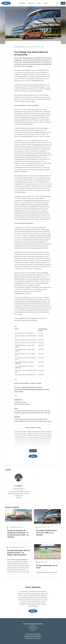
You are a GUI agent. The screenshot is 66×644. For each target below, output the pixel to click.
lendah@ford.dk (19, 496)
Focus (40, 97)
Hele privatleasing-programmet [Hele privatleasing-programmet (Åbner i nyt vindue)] (22, 404)
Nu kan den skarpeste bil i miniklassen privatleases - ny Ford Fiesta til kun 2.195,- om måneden (18, 534)
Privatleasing (41, 421)
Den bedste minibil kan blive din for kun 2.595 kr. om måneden (47, 533)
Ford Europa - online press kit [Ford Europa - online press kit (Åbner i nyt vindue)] (33, 638)
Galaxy (33, 101)
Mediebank (31, 3)
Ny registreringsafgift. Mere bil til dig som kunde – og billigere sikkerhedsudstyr (18, 553)
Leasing (22, 419)
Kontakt (46, 3)
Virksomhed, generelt (20, 413)
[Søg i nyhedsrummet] (58, 3)
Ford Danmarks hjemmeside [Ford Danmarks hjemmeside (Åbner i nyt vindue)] (33, 634)
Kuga (48, 99)
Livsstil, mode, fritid (45, 411)
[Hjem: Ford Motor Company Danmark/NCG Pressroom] (6, 3)
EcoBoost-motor (35, 155)
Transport (28, 413)
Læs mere (33, 451)
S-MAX (28, 101)
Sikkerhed (22, 421)
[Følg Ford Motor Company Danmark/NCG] (63, 3)
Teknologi (17, 419)
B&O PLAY (24, 172)
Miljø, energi (37, 411)
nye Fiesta (27, 97)
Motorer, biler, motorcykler (44, 413)
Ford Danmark (29, 421)
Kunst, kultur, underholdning (22, 411)
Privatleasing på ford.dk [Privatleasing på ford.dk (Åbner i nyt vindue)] (20, 402)
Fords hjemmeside (33, 318)
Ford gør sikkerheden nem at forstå (47, 567)
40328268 (19, 498)
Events (39, 3)
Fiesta (40, 419)
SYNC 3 (17, 242)
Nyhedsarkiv (22, 3)
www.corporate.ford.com (42, 446)
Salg (35, 413)
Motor (32, 413)
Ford (29, 419)
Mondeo (17, 99)
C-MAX (33, 99)
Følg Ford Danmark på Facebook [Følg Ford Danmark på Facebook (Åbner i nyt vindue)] (33, 636)
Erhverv (31, 411)
